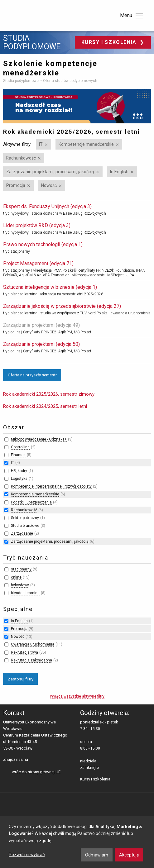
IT (41, 144)
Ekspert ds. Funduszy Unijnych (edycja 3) (47, 206)
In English (119, 172)
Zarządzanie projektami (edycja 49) (41, 325)
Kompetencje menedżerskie (86, 144)
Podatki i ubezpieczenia (31, 502)
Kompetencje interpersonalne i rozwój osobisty (51, 486)
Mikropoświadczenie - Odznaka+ (39, 439)
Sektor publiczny (25, 518)
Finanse (18, 455)
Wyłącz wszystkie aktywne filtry (77, 696)
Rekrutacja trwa (24, 652)
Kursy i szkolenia (110, 42)
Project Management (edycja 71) (38, 263)
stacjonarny (21, 569)
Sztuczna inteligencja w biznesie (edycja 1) (50, 287)
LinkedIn (44, 760)
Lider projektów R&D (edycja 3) (37, 225)
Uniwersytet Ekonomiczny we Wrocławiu (34, 14)
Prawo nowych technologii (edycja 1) (43, 244)
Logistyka (19, 479)
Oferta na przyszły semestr (32, 375)
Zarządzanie (22, 533)
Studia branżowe (25, 526)
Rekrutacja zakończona (31, 660)
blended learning (25, 593)
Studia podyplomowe (32, 43)
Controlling (20, 447)
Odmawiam (97, 855)
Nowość (49, 185)
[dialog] (77, 842)
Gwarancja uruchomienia (33, 644)
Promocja (16, 185)
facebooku (34, 760)
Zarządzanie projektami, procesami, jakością (50, 172)
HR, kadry (19, 471)
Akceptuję (129, 855)
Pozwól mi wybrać (27, 855)
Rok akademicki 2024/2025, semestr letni (45, 406)
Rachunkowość (21, 158)
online (16, 577)
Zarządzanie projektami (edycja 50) (41, 344)
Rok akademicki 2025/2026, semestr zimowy (49, 394)
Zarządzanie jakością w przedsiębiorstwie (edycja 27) (62, 306)
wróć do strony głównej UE (36, 772)
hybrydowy (20, 585)
